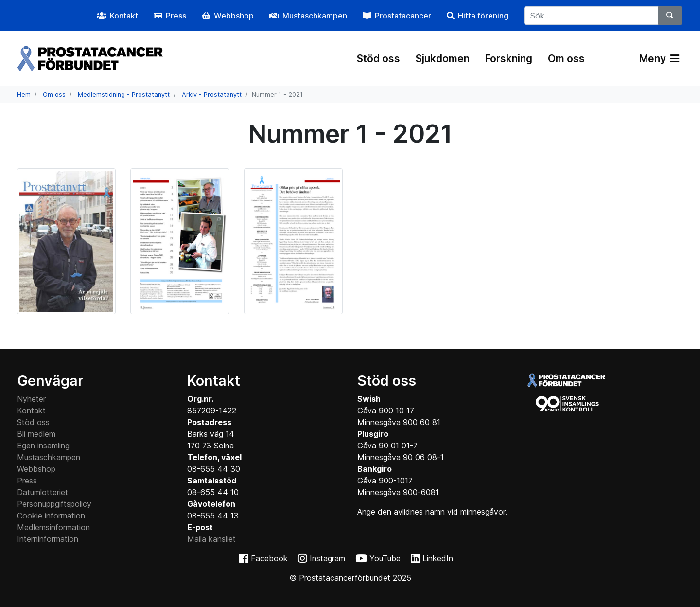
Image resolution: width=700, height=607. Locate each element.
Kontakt (31, 411)
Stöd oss (378, 59)
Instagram (327, 558)
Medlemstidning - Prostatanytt (124, 95)
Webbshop (36, 469)
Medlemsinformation (53, 527)
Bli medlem (36, 434)
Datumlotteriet (43, 492)
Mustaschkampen (49, 457)
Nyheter (31, 399)
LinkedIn (438, 558)
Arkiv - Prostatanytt (212, 95)
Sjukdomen (443, 59)
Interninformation (48, 539)
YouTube (385, 558)
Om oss (566, 59)
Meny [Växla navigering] (659, 59)
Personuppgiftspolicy (54, 504)
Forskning (509, 59)
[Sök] (670, 16)
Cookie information (51, 516)
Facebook (269, 558)
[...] (591, 16)
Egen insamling (43, 446)
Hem (24, 95)
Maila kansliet (211, 539)
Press (27, 481)
